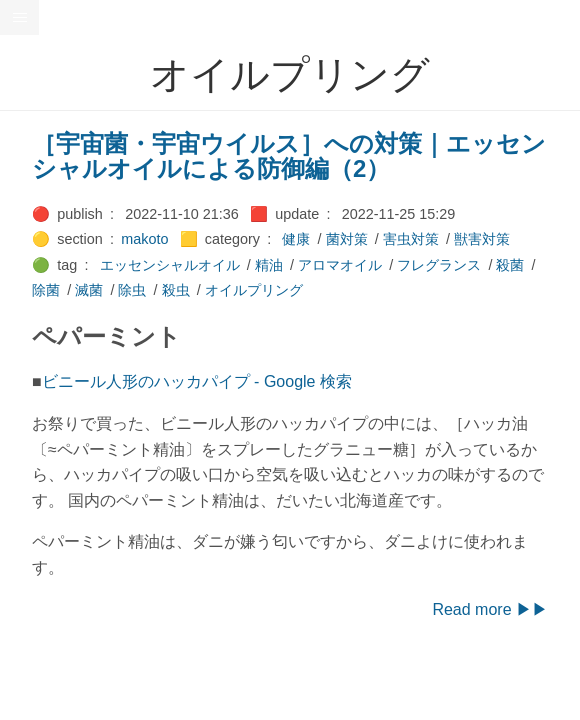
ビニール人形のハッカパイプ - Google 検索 (197, 381)
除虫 (132, 290)
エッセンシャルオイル (170, 265)
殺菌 (510, 265)
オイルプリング (254, 290)
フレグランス (439, 265)
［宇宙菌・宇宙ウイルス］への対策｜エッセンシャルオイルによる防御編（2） (289, 156)
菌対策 (347, 239)
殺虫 (176, 290)
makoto (144, 239)
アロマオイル (340, 265)
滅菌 (89, 290)
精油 (269, 265)
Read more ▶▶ (490, 609)
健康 (296, 239)
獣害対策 (482, 239)
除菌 (46, 290)
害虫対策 (411, 239)
